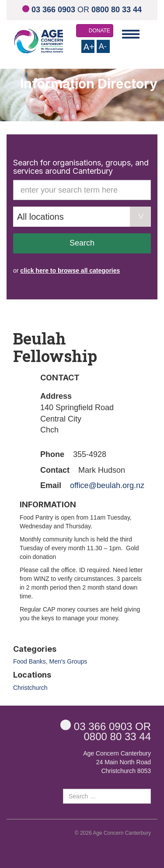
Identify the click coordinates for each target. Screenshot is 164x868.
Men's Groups (68, 661)
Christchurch (30, 688)
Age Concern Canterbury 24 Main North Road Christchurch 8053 (117, 762)
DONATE (99, 31)
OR (82, 10)
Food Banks (30, 661)
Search (82, 243)
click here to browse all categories (70, 271)
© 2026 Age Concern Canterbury (113, 833)
